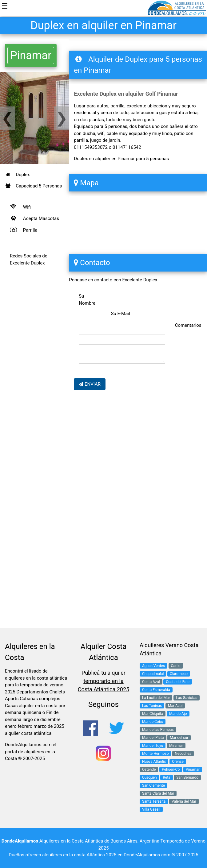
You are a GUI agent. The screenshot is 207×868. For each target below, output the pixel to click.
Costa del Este (178, 682)
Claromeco (179, 674)
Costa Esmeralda (156, 690)
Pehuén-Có (171, 770)
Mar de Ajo (178, 714)
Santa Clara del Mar (158, 793)
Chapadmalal (153, 674)
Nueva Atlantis (154, 762)
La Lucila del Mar (156, 698)
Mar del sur (179, 738)
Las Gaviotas (187, 698)
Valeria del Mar (184, 801)
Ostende (149, 770)
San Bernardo (187, 777)
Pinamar (31, 56)
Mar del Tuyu (153, 746)
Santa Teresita (154, 801)
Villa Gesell (151, 809)
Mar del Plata (153, 738)
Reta (166, 777)
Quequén (149, 777)
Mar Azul (175, 706)
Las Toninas (152, 706)
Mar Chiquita (153, 714)
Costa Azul (151, 682)
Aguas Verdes (153, 666)
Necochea (183, 754)
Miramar (176, 746)
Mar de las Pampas (158, 730)
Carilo (176, 666)
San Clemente (153, 785)
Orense (178, 762)
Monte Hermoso (155, 754)
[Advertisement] (34, 384)
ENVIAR (90, 384)
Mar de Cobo (153, 722)
